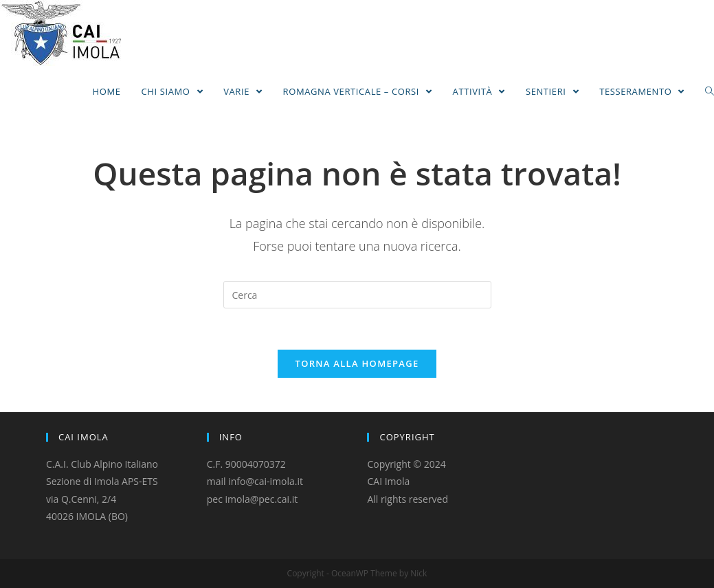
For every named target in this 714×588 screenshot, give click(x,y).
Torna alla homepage (357, 363)
